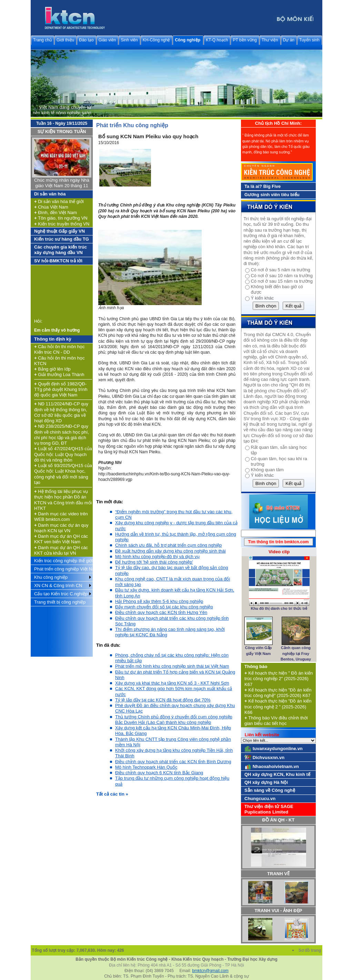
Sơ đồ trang (310, 950)
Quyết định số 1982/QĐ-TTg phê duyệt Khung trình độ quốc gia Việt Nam (61, 390)
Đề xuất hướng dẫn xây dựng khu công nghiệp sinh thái (170, 551)
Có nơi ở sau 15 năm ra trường (282, 281)
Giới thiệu (65, 40)
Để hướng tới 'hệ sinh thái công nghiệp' (154, 562)
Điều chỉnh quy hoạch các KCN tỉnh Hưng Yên (161, 612)
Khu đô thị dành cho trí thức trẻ (279, 608)
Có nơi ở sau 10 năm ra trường (282, 276)
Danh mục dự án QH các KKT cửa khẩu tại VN (61, 550)
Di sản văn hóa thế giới (59, 201)
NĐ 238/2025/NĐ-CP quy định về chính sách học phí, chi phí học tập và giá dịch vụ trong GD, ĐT (62, 435)
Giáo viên (107, 40)
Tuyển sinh (309, 40)
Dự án (289, 40)
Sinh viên (129, 40)
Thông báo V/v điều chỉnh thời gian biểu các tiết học (276, 721)
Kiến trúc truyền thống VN (62, 224)
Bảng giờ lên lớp (52, 369)
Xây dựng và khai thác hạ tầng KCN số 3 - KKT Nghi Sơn (172, 683)
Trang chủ (42, 40)
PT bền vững (245, 40)
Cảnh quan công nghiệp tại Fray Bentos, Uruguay (296, 653)
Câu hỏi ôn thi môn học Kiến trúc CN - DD (59, 349)
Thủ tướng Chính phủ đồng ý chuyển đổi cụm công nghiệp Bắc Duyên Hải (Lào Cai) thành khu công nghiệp (174, 720)
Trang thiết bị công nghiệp (60, 602)
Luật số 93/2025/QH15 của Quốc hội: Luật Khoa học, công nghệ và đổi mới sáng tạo (63, 474)
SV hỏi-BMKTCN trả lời (58, 261)
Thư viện (270, 40)
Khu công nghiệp (51, 577)
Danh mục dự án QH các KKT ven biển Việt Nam (61, 539)
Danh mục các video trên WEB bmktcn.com (61, 517)
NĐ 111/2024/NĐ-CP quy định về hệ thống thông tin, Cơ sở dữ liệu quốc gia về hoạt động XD (61, 412)
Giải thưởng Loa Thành (59, 375)
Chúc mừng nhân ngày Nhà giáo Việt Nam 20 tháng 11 (62, 183)
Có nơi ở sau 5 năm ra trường (280, 270)
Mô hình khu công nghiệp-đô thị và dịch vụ (157, 557)
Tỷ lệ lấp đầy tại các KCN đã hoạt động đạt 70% (163, 700)
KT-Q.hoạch (217, 40)
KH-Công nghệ (157, 40)
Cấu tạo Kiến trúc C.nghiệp (61, 594)
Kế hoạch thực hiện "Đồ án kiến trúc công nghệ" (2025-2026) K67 (278, 693)
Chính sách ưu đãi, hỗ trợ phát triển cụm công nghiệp (168, 545)
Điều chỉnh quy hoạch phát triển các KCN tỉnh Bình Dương (173, 762)
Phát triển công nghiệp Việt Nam (63, 569)
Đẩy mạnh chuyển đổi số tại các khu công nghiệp (164, 607)
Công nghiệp (188, 40)
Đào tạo (86, 40)
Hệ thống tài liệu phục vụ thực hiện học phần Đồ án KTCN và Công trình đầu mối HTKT (63, 500)
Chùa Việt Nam (51, 207)
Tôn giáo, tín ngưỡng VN (61, 218)
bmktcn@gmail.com (210, 971)
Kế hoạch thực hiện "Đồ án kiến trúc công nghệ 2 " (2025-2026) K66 (278, 707)
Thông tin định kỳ (53, 339)
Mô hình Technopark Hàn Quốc (146, 767)
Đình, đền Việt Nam (56, 213)
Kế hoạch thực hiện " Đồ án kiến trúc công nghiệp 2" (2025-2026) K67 (279, 679)
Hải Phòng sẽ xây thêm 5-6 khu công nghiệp (159, 601)
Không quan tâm (267, 470)
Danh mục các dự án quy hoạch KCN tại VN (61, 528)
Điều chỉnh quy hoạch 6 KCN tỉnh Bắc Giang (159, 773)
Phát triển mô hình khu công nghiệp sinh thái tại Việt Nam (172, 666)
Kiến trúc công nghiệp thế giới (63, 561)
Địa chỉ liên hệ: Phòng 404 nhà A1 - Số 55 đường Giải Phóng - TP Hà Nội (176, 965)
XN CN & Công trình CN (58, 585)
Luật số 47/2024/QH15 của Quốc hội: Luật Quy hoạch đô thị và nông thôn (63, 454)
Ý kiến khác (262, 298)
